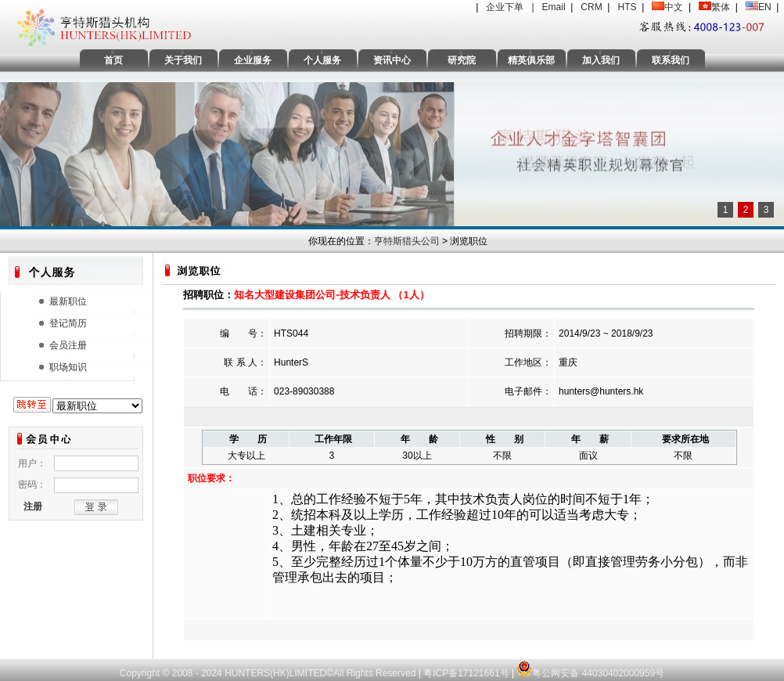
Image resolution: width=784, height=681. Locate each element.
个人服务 (322, 60)
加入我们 (601, 60)
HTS (627, 7)
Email (554, 7)
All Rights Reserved (376, 673)
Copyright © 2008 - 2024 (172, 673)
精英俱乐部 (531, 60)
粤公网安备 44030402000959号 (590, 665)
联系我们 (671, 60)
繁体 (721, 7)
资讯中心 (392, 60)
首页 (113, 60)
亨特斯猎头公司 (407, 241)
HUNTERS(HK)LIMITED (275, 673)
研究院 (462, 60)
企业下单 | (514, 7)
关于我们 (183, 60)
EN (765, 7)
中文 (674, 7)
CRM (591, 7)
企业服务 (253, 60)
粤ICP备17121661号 (466, 673)
